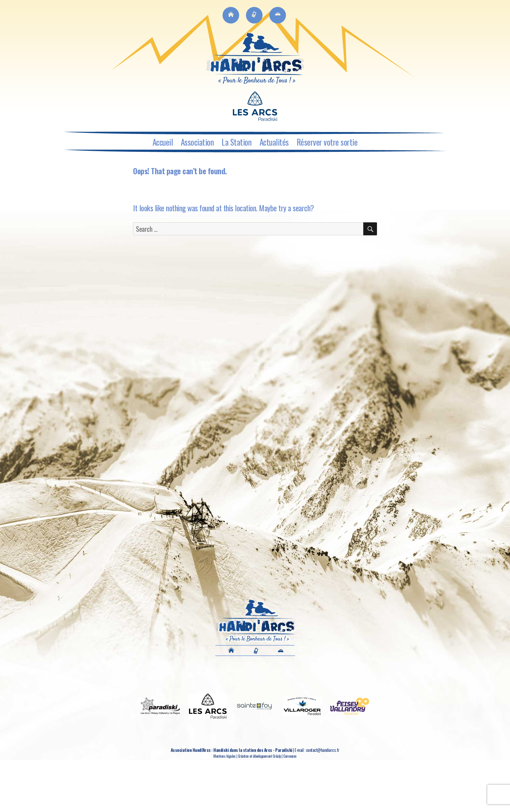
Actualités (274, 142)
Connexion (290, 756)
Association (197, 142)
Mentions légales (224, 756)
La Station (236, 142)
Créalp (277, 756)
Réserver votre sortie (327, 142)
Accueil (163, 142)
